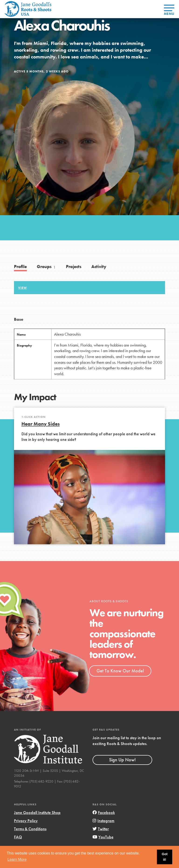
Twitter (101, 829)
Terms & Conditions (30, 829)
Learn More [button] (17, 859)
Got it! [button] (165, 857)
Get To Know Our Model (120, 671)
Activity (99, 267)
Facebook (104, 812)
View (22, 288)
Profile (20, 267)
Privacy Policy (26, 821)
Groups (46, 267)
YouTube (103, 837)
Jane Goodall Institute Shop (37, 812)
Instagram (103, 821)
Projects (74, 267)
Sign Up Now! (122, 760)
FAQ (18, 837)
